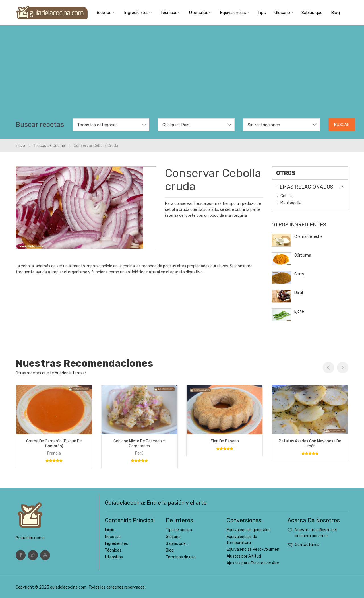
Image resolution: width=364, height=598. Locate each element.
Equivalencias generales (249, 530)
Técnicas (170, 13)
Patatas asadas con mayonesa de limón (310, 444)
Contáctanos (307, 545)
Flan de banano (225, 441)
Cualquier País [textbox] (176, 125)
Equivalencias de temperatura (242, 540)
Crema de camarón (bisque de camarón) (54, 444)
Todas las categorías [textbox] (97, 125)
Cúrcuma (303, 255)
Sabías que (312, 13)
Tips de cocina (179, 530)
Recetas (105, 13)
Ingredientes (138, 13)
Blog (335, 13)
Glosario (284, 13)
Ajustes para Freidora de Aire (253, 563)
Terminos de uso (181, 557)
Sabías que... (177, 544)
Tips (262, 13)
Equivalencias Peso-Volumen (253, 549)
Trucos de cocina (49, 146)
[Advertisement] (182, 76)
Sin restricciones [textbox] (264, 125)
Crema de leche (309, 237)
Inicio (20, 146)
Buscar (342, 125)
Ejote (299, 311)
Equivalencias (234, 13)
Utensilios (200, 13)
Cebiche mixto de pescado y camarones (139, 444)
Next (343, 368)
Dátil (299, 293)
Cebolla (287, 196)
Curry (299, 274)
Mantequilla (291, 203)
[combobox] (111, 125)
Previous (328, 368)
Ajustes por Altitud (244, 556)
